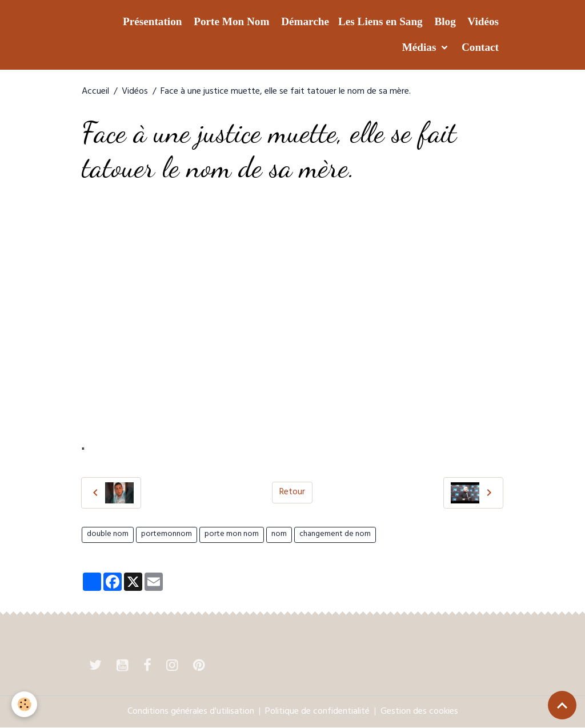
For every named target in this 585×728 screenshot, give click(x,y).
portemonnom (167, 535)
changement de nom (335, 535)
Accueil (95, 92)
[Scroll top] (562, 705)
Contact (479, 47)
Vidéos (482, 21)
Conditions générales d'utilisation (191, 712)
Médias (419, 47)
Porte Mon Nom (230, 21)
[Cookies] (24, 704)
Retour (292, 493)
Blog (444, 21)
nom (279, 535)
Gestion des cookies (419, 712)
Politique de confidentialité (317, 712)
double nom (108, 535)
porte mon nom (232, 535)
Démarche (304, 21)
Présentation (151, 21)
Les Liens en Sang (380, 21)
